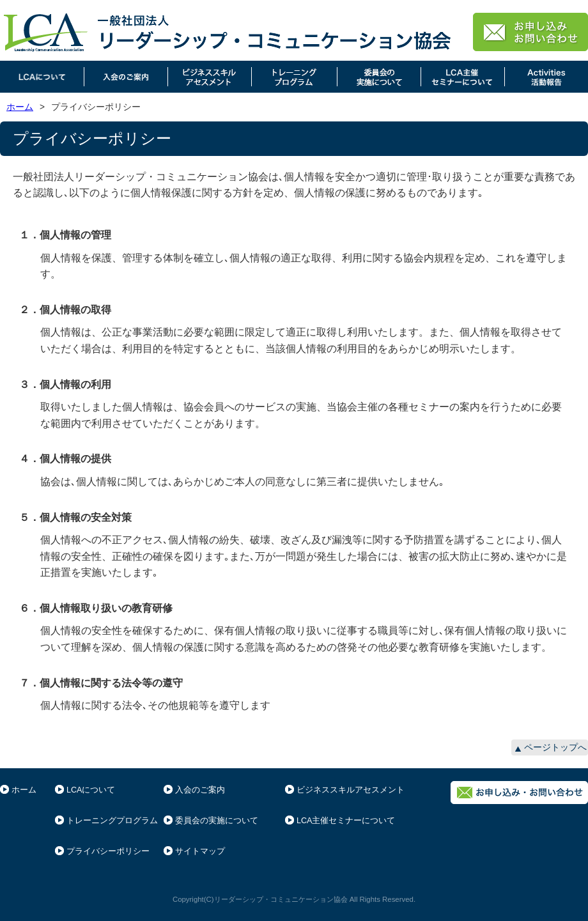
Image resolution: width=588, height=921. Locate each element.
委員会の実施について (217, 821)
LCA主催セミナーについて (346, 821)
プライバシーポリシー (108, 851)
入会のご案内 (200, 790)
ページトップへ (555, 747)
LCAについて (91, 790)
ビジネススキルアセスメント (351, 790)
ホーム (20, 107)
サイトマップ (200, 851)
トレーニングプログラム (112, 821)
